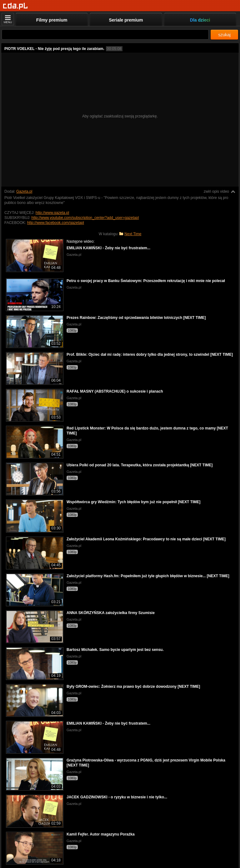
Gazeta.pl (24, 191)
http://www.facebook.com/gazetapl (56, 223)
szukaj (224, 35)
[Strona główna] (15, 6)
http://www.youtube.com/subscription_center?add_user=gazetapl (85, 218)
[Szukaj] (105, 35)
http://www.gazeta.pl (52, 213)
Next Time (133, 234)
